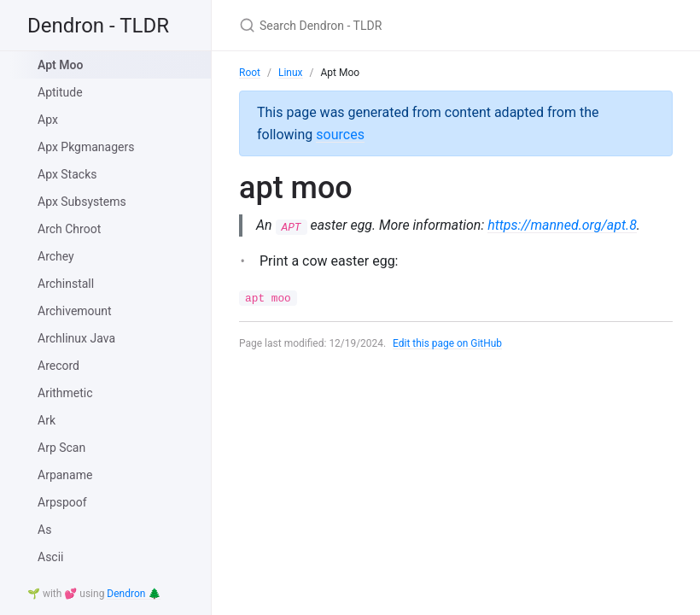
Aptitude (60, 92)
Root (250, 73)
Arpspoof (62, 502)
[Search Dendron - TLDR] (440, 25)
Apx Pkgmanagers (86, 147)
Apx (48, 120)
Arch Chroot (69, 229)
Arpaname (65, 475)
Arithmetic (65, 393)
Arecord (58, 366)
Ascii (51, 557)
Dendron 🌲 (134, 594)
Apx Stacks (67, 174)
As (44, 530)
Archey (56, 256)
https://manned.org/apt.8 (563, 225)
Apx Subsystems (82, 202)
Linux (291, 73)
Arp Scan (61, 448)
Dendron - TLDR (98, 26)
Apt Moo (60, 65)
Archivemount (75, 311)
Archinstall (66, 284)
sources (340, 135)
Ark (47, 420)
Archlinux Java (76, 338)
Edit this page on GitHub (448, 343)
